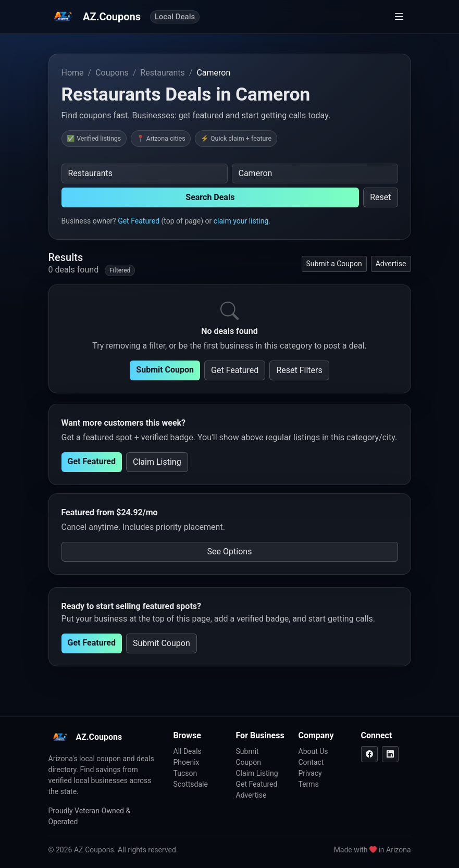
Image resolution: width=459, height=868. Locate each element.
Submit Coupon (165, 370)
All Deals (188, 751)
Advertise (391, 264)
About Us (313, 751)
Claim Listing (157, 462)
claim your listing (241, 221)
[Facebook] (369, 754)
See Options (230, 551)
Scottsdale (191, 784)
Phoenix (187, 762)
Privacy (310, 773)
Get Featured (139, 221)
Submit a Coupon (334, 264)
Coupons (112, 73)
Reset (380, 197)
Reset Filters (299, 370)
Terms (309, 784)
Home (73, 73)
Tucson (185, 773)
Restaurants (163, 73)
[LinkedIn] (390, 754)
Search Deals (210, 197)
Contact (311, 762)
